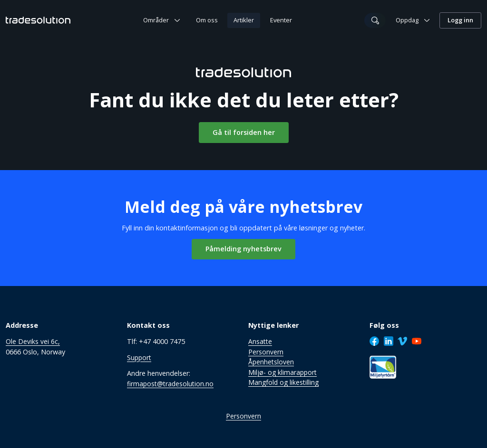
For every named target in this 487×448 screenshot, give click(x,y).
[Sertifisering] (383, 367)
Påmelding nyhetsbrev (243, 248)
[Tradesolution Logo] (38, 20)
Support (140, 357)
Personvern (243, 416)
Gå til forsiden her (244, 132)
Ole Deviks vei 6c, (33, 341)
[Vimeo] (402, 341)
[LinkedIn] (389, 341)
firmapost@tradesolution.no (171, 383)
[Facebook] (374, 341)
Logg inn (460, 20)
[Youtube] (417, 341)
